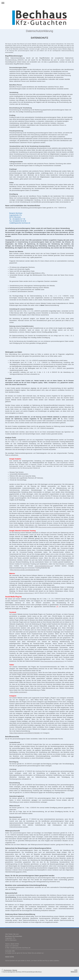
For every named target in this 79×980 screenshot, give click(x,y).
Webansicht (74, 972)
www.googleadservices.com (44, 566)
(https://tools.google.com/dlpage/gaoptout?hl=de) (56, 513)
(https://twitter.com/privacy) (18, 692)
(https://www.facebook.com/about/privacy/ (52, 661)
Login (76, 970)
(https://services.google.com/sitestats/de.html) (24, 570)
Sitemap (15, 970)
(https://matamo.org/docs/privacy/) (24, 593)
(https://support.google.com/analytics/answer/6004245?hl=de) (56, 527)
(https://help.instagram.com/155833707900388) (25, 733)
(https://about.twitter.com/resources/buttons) (23, 673)
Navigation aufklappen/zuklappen (39, 3)
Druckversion (7, 970)
